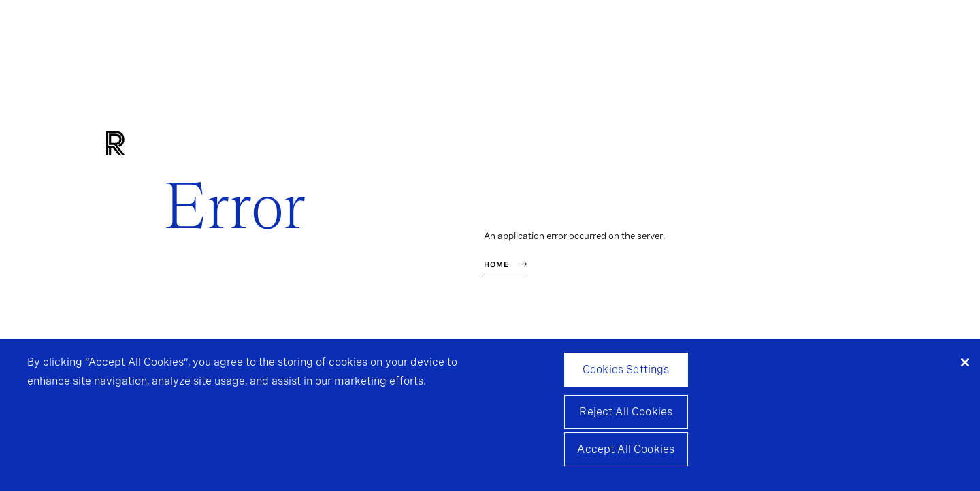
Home (496, 264)
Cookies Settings (626, 372)
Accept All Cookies (626, 452)
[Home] (138, 144)
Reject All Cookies (626, 414)
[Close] (965, 365)
